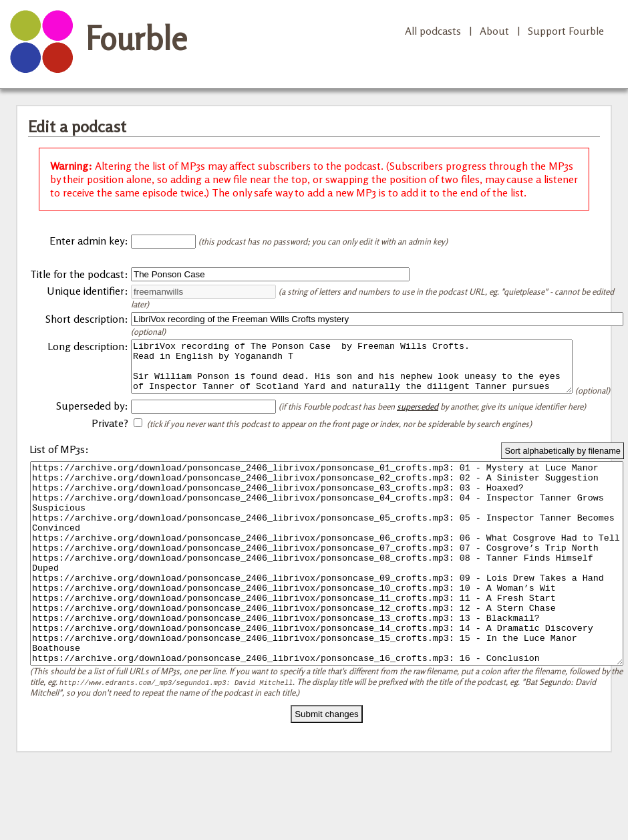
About (494, 31)
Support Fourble (566, 31)
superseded (418, 424)
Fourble (136, 38)
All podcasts (433, 31)
